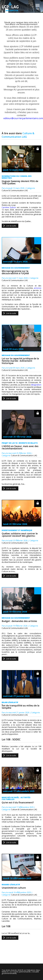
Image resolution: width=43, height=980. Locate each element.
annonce (38, 288)
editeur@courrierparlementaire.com (23, 118)
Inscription (7, 11)
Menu (37, 5)
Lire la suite (11, 226)
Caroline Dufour (9, 207)
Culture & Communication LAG (15, 190)
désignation (36, 385)
